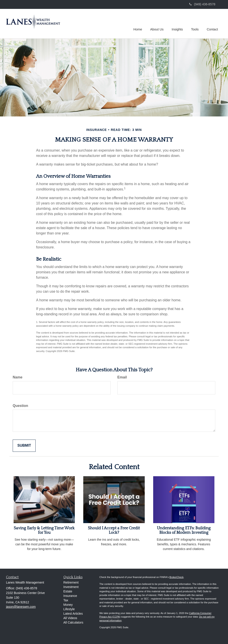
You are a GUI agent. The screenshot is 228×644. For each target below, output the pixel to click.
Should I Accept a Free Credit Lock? (114, 530)
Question (20, 406)
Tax (66, 600)
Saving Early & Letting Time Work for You (44, 530)
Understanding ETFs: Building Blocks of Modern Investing (184, 530)
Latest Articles (73, 614)
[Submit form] (24, 446)
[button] (158, 23)
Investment (71, 587)
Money (68, 605)
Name (18, 377)
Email (122, 377)
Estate (68, 591)
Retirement (71, 582)
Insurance (70, 596)
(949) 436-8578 (202, 4)
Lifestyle (69, 609)
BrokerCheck (177, 577)
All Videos (70, 618)
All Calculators (73, 622)
